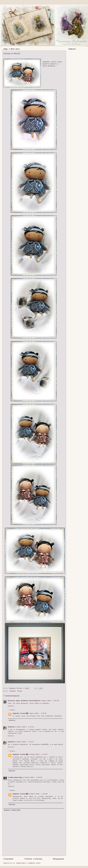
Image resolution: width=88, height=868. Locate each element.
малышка (13, 691)
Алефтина (11, 727)
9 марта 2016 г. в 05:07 (37, 713)
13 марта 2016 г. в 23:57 (38, 754)
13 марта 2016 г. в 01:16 (24, 727)
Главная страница (33, 859)
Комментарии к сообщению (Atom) (28, 863)
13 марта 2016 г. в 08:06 (32, 777)
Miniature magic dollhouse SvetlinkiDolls (24, 701)
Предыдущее (58, 859)
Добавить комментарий (12, 810)
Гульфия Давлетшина (15, 777)
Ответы (12, 710)
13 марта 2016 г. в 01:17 (24, 742)
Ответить (11, 706)
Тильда (20, 691)
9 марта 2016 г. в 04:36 (50, 701)
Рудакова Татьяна (19, 713)
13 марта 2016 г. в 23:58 (38, 794)
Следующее (8, 859)
